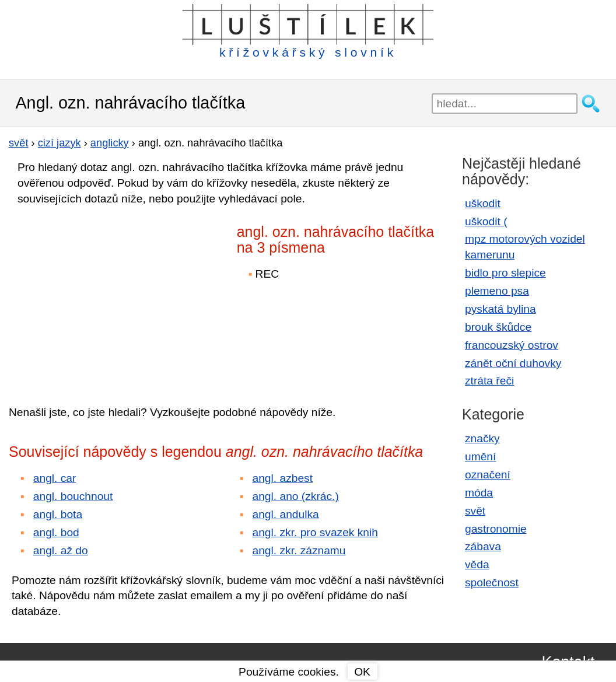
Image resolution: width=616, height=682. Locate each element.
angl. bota (58, 514)
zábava (483, 546)
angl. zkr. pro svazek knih (315, 532)
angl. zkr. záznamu (299, 550)
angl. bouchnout (73, 496)
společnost (492, 583)
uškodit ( (486, 221)
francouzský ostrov (512, 345)
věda (477, 564)
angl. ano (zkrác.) (296, 496)
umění (480, 457)
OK (362, 672)
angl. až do (61, 550)
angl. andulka (286, 514)
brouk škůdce (498, 327)
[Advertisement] (111, 297)
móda (479, 493)
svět (475, 511)
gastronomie (496, 529)
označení (488, 475)
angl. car (55, 478)
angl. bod (56, 532)
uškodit (483, 203)
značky (482, 438)
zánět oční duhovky (513, 363)
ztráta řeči (489, 381)
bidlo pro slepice (505, 273)
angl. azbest (283, 478)
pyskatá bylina (501, 309)
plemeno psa (497, 291)
